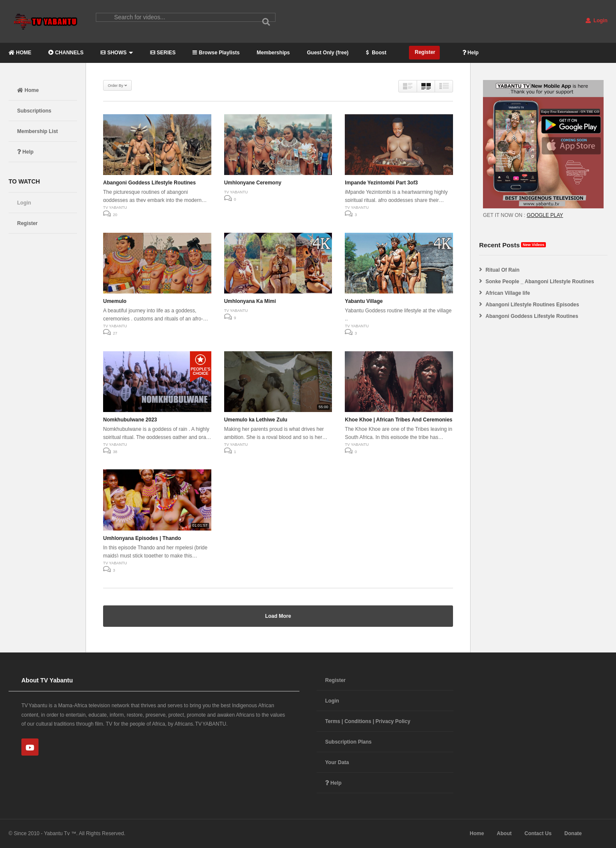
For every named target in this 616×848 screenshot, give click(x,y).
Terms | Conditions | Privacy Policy (368, 721)
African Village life (508, 293)
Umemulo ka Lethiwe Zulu (256, 420)
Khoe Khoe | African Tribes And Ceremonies (398, 420)
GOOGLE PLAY (545, 215)
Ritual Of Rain (502, 270)
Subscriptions (34, 111)
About (504, 833)
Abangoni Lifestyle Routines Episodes (532, 305)
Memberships (273, 53)
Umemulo (115, 301)
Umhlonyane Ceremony (253, 183)
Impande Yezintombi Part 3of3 (381, 183)
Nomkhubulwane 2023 (130, 420)
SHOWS (117, 53)
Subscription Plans (348, 742)
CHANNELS (66, 53)
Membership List (37, 131)
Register (424, 52)
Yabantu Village (364, 301)
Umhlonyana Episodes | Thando (142, 538)
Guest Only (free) (327, 53)
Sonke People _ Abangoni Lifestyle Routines (540, 282)
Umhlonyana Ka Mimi (250, 301)
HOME (20, 53)
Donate (573, 833)
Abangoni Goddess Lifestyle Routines (150, 183)
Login (597, 21)
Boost (376, 53)
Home (28, 90)
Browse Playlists (216, 53)
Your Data (337, 762)
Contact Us (538, 833)
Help (471, 53)
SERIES (163, 53)
